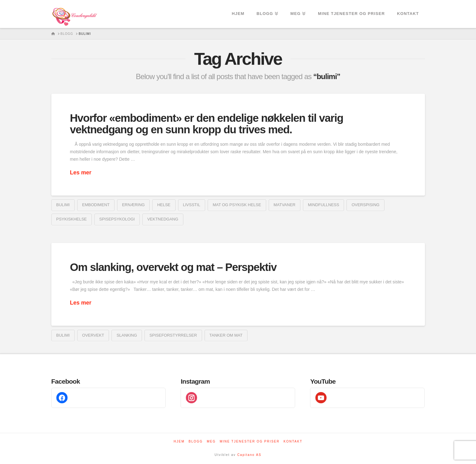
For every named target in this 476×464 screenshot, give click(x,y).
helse (164, 205)
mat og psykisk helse (237, 205)
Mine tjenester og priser (250, 441)
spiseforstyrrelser (173, 335)
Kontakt (293, 441)
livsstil (192, 205)
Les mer (81, 173)
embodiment (96, 205)
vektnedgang (163, 219)
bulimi (63, 205)
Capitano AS (249, 455)
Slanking (127, 335)
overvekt (93, 335)
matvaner (285, 205)
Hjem (179, 441)
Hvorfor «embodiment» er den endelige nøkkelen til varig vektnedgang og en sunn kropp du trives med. (207, 124)
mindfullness (323, 205)
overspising (365, 205)
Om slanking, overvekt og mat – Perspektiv (173, 267)
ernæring (133, 205)
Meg (211, 441)
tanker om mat (226, 335)
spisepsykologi (117, 219)
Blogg (196, 441)
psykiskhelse (72, 219)
